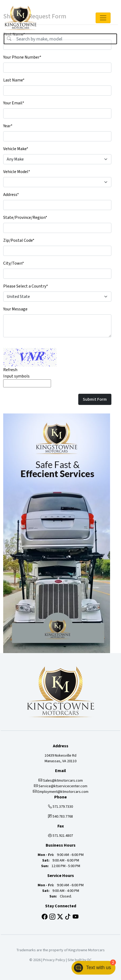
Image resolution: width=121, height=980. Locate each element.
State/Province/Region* (25, 218)
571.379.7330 (60, 807)
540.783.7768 (60, 817)
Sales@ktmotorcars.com (61, 781)
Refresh (10, 370)
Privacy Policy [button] (54, 960)
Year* (8, 126)
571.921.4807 (60, 836)
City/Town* (14, 263)
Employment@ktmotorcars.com (61, 792)
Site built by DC (80, 960)
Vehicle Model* (17, 172)
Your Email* (14, 103)
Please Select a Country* (26, 286)
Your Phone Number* (22, 57)
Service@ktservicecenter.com (61, 786)
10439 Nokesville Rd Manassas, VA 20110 (60, 758)
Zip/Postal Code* (19, 240)
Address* (11, 195)
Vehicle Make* (16, 149)
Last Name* (14, 80)
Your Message (15, 309)
